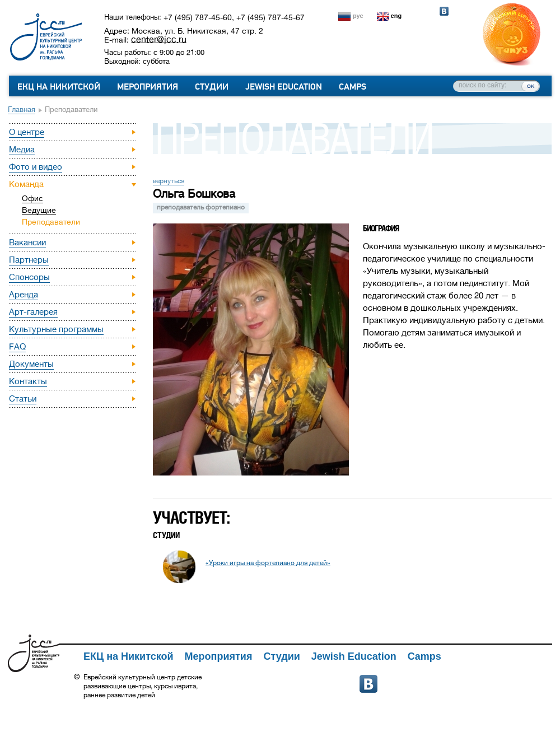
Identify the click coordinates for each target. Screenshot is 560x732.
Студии (212, 87)
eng (396, 16)
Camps (353, 87)
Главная (22, 109)
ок (531, 86)
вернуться (169, 181)
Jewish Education (284, 87)
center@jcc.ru (159, 39)
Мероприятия (148, 87)
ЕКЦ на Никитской (59, 87)
